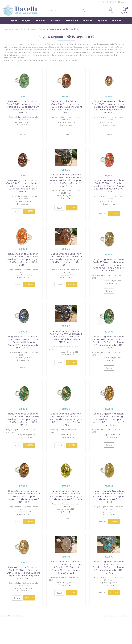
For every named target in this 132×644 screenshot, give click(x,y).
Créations (40, 20)
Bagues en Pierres (36, 29)
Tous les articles (11, 29)
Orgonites (102, 20)
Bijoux (14, 20)
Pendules (117, 20)
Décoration (55, 20)
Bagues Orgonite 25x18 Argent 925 (63, 29)
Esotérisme (72, 20)
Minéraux (87, 20)
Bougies (26, 20)
